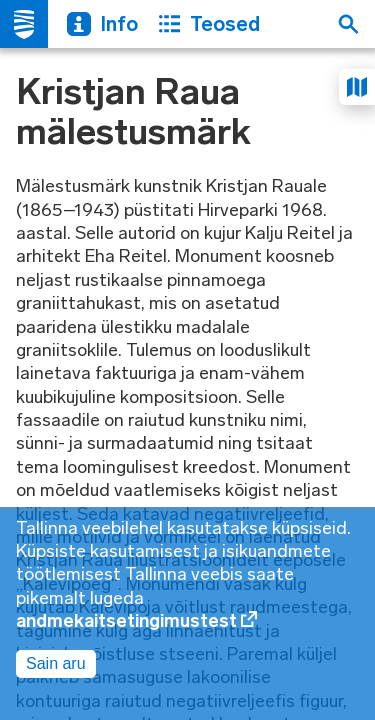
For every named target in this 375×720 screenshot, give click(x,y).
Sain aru (56, 663)
